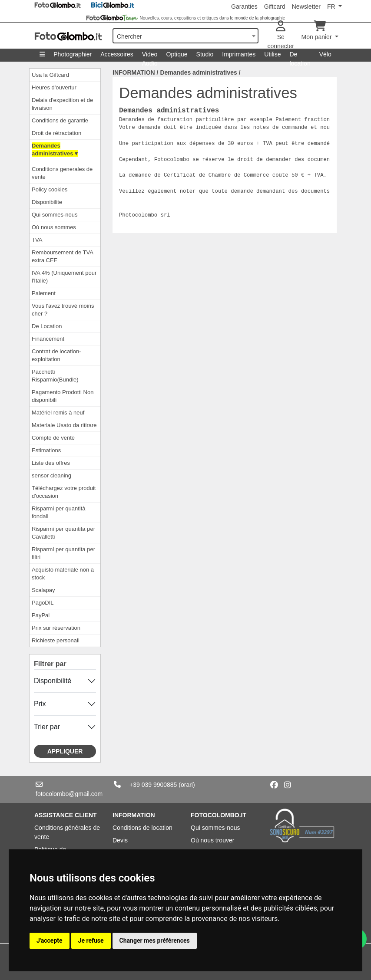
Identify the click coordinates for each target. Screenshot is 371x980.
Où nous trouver (212, 840)
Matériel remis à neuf (58, 413)
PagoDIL (43, 603)
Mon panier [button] (318, 31)
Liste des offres (51, 463)
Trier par (47, 727)
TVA (37, 240)
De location (300, 56)
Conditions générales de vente (67, 832)
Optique (177, 54)
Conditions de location (142, 828)
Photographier (73, 54)
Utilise (272, 54)
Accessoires (117, 54)
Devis (120, 840)
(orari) (187, 785)
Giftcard (275, 7)
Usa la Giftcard (50, 75)
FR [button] (332, 7)
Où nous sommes (54, 227)
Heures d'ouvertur (54, 87)
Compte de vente (53, 438)
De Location (47, 326)
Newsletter (306, 7)
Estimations (46, 450)
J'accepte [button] (50, 941)
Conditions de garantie (60, 120)
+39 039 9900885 (153, 785)
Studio (205, 54)
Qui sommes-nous (55, 215)
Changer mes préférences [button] (155, 941)
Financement (48, 339)
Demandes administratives (198, 72)
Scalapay (43, 590)
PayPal (41, 615)
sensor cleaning (51, 475)
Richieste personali (56, 640)
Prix (40, 704)
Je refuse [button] (91, 941)
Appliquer (65, 751)
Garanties (244, 7)
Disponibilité (53, 681)
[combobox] (185, 36)
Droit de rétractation (56, 133)
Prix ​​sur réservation (56, 628)
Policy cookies (50, 189)
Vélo (325, 54)
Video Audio (150, 56)
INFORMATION (134, 72)
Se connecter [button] (281, 35)
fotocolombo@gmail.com (69, 794)
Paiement (44, 293)
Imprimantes (239, 54)
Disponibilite (47, 202)
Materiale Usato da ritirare (64, 425)
